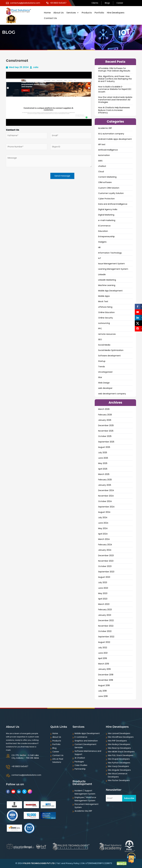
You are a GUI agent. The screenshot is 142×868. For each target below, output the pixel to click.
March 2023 (104, 604)
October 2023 (105, 566)
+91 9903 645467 (20, 766)
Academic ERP (105, 128)
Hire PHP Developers (117, 741)
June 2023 (103, 588)
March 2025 (104, 474)
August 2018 (104, 685)
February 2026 (105, 415)
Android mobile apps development (115, 139)
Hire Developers (116, 13)
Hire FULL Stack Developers (121, 755)
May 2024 (103, 528)
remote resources (107, 334)
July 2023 (103, 582)
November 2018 (106, 680)
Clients (95, 3)
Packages (79, 762)
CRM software (105, 182)
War (100, 377)
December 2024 (106, 490)
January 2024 (105, 550)
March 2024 (104, 539)
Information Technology (110, 253)
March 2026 (104, 409)
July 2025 (103, 453)
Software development (109, 356)
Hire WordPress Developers (121, 737)
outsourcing (104, 323)
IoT (100, 258)
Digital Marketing (106, 215)
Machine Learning (107, 285)
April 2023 (103, 599)
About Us (59, 13)
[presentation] (23, 179)
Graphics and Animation (86, 741)
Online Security (106, 318)
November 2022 (106, 626)
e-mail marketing (107, 220)
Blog (54, 748)
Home (47, 13)
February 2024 (105, 545)
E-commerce (81, 737)
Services (73, 13)
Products (87, 13)
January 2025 (105, 485)
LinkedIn (102, 274)
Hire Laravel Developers (119, 733)
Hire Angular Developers (119, 770)
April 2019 (103, 658)
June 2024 (103, 523)
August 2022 (104, 642)
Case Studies (81, 765)
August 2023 (104, 577)
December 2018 (106, 675)
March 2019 (104, 664)
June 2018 (103, 696)
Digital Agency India (108, 209)
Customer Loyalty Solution (111, 193)
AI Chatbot (80, 758)
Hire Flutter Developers (119, 780)
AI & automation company (111, 134)
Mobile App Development (110, 291)
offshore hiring (105, 307)
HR (99, 247)
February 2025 (105, 480)
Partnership (80, 769)
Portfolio (99, 13)
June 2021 (103, 653)
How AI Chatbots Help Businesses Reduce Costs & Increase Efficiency (114, 110)
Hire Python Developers (119, 763)
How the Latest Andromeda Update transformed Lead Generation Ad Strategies (115, 100)
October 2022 (105, 631)
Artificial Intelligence (108, 150)
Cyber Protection (106, 199)
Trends (102, 367)
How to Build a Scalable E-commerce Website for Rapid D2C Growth (115, 89)
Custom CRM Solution (109, 188)
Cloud (101, 172)
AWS (100, 161)
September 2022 (106, 637)
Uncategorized (105, 372)
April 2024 (103, 534)
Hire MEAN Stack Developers (121, 752)
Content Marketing (107, 177)
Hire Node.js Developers (119, 744)
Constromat (17, 61)
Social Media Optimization (111, 350)
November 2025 (106, 431)
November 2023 (106, 561)
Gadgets (102, 242)
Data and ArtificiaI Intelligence (113, 204)
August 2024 (104, 512)
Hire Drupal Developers (119, 759)
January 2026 (105, 420)
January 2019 (104, 669)
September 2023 (106, 572)
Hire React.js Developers (119, 748)
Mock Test (103, 301)
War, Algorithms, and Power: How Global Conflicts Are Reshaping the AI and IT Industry (115, 79)
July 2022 (103, 648)
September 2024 (106, 507)
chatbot (102, 166)
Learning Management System (113, 269)
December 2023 (106, 555)
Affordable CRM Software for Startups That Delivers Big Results (114, 70)
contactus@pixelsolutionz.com (26, 775)
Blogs (107, 3)
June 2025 (103, 458)
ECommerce (104, 226)
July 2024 (103, 517)
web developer (105, 388)
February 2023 (105, 610)
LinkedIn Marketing (107, 280)
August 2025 (104, 447)
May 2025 (103, 463)
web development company (112, 394)
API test (102, 144)
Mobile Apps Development (87, 733)
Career (120, 3)
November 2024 (106, 496)
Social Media (104, 345)
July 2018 (102, 691)
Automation (104, 155)
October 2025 (105, 436)
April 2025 (103, 469)
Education (103, 231)
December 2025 (106, 425)
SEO (100, 339)
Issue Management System (111, 264)
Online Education (106, 312)
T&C (58, 863)
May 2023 (103, 593)
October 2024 (105, 501)
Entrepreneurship (106, 236)
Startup (102, 361)
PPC (100, 329)
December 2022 (106, 620)
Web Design (104, 383)
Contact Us (50, 18)
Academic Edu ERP (83, 811)
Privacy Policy (73, 863)
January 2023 (105, 615)
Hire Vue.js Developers (118, 766)
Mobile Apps (104, 296)
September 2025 (106, 442)
